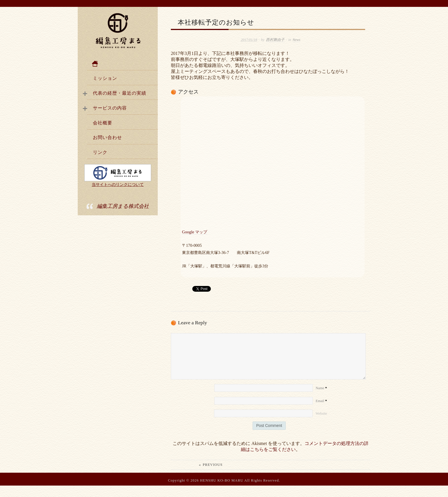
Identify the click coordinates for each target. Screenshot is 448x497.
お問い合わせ (107, 137)
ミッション (105, 78)
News (296, 40)
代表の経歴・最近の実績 (120, 93)
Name (321, 399)
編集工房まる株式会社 (123, 206)
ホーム (123, 64)
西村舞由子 (275, 40)
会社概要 (103, 123)
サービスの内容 (110, 108)
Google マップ (195, 232)
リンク (100, 152)
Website (321, 425)
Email (321, 412)
